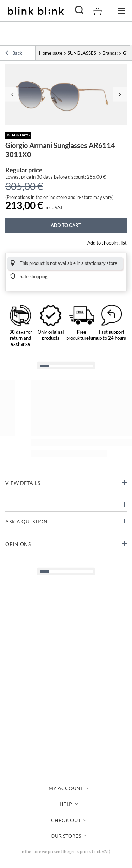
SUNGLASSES (82, 53)
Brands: (110, 53)
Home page (51, 53)
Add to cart (66, 225)
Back (14, 54)
